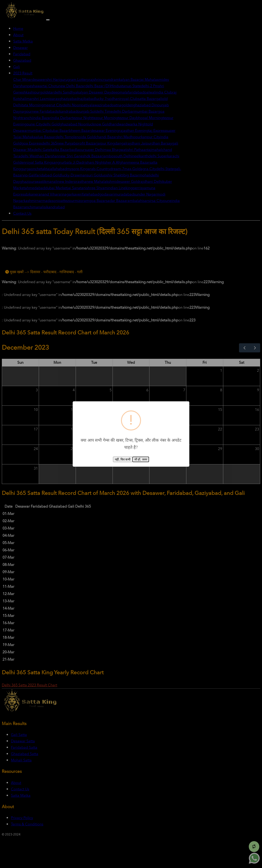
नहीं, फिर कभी (123, 459)
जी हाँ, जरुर (141, 459)
